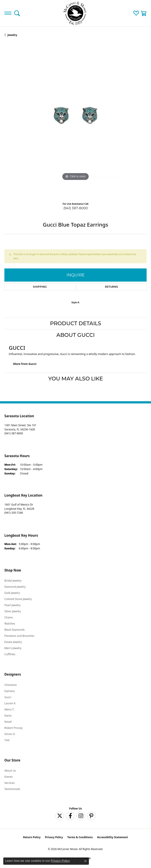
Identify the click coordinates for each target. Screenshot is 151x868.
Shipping (40, 287)
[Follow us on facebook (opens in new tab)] (70, 816)
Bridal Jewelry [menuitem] (13, 581)
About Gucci (75, 335)
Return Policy (32, 837)
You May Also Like (76, 379)
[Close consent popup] (85, 861)
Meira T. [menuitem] (9, 709)
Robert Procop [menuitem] (13, 728)
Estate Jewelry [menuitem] (13, 642)
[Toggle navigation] (8, 13)
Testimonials (12, 789)
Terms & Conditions (80, 837)
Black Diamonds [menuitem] (14, 630)
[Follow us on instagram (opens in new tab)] (81, 816)
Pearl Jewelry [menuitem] (13, 605)
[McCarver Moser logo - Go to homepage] (75, 13)
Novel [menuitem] (8, 722)
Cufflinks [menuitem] (10, 654)
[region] (75, 121)
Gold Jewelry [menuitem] (12, 593)
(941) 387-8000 (76, 208)
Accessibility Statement (112, 837)
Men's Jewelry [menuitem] (13, 648)
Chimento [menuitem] (11, 685)
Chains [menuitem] (9, 617)
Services (10, 783)
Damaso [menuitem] (10, 691)
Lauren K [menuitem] (10, 703)
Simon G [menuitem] (10, 734)
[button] (17, 13)
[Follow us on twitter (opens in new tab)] (60, 816)
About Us (10, 771)
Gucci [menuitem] (8, 697)
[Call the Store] (14, 433)
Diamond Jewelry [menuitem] (15, 587)
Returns (111, 287)
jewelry (12, 35)
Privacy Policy (54, 837)
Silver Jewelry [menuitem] (13, 611)
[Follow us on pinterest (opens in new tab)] (91, 816)
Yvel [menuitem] (7, 740)
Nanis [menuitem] (8, 716)
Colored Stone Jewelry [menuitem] (18, 599)
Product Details (76, 323)
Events (9, 777)
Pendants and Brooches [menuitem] (19, 636)
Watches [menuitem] (10, 624)
